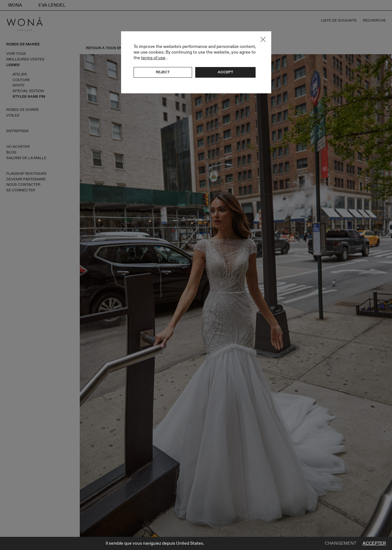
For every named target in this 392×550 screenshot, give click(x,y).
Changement (341, 543)
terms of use (153, 58)
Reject (163, 72)
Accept (225, 72)
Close (263, 39)
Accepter (374, 543)
